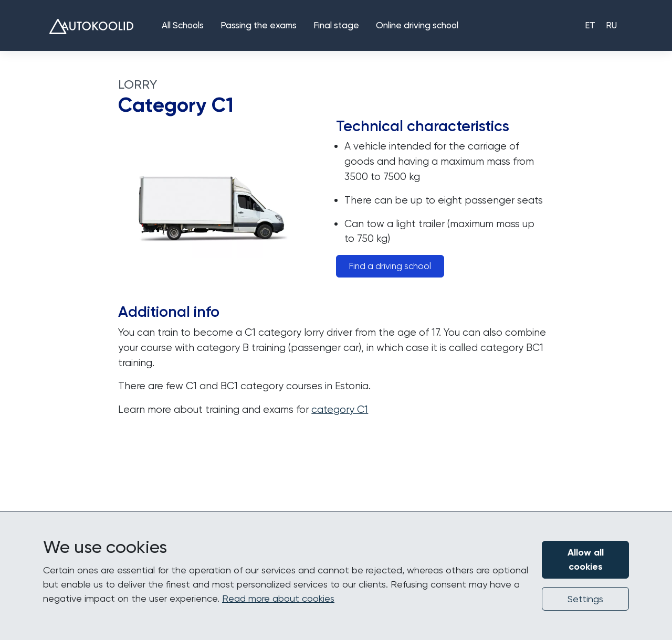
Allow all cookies (586, 559)
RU (611, 26)
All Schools (183, 26)
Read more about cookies (278, 598)
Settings (585, 599)
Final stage (336, 26)
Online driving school (417, 26)
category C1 (340, 409)
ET (590, 26)
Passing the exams (259, 26)
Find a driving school (390, 266)
